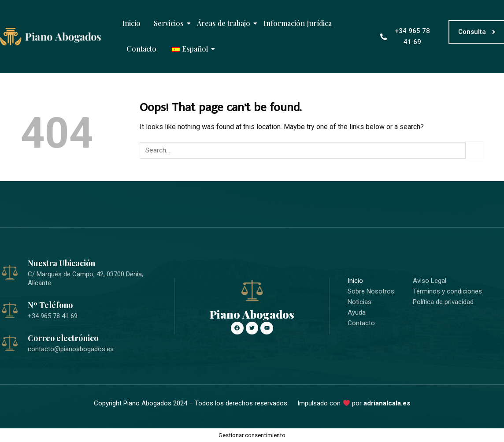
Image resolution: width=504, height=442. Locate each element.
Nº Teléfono (50, 305)
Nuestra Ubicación (61, 263)
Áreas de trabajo (225, 23)
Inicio (131, 23)
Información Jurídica (298, 23)
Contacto (141, 49)
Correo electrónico (63, 338)
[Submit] (474, 150)
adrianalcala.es (387, 403)
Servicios (170, 23)
